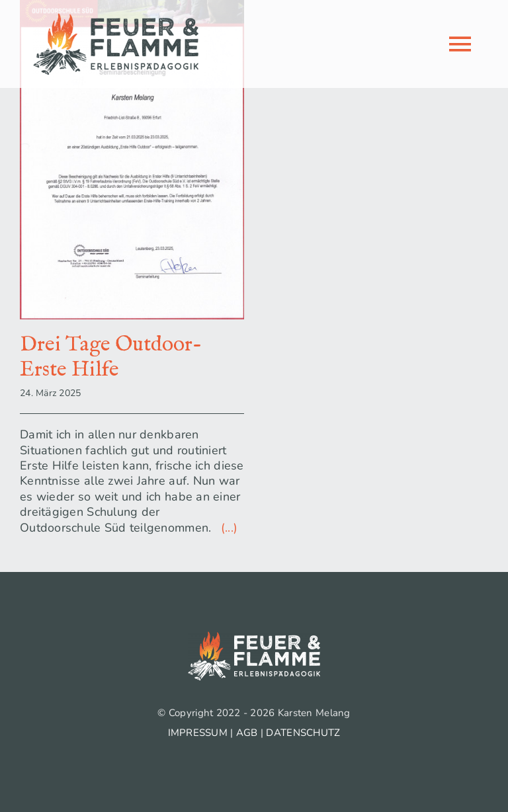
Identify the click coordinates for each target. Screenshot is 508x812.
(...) (227, 528)
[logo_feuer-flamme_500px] (116, 19)
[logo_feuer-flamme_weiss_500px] (254, 637)
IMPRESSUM (198, 733)
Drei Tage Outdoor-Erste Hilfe (111, 357)
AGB (247, 733)
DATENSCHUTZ (303, 733)
